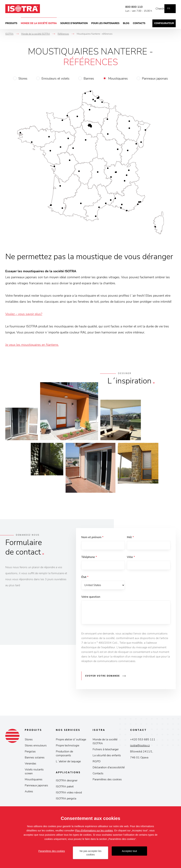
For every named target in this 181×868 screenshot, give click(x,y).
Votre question (91, 600)
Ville (131, 558)
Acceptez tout (129, 851)
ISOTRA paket (65, 788)
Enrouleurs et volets (56, 78)
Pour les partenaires (105, 23)
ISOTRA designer (67, 782)
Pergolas (30, 753)
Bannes (89, 78)
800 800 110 (129, 7)
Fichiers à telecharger (106, 751)
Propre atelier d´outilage (71, 741)
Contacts (139, 23)
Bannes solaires (35, 759)
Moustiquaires (118, 78)
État (85, 579)
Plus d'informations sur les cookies (94, 831)
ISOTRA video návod (69, 794)
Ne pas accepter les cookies (90, 853)
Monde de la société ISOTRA (39, 23)
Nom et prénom (92, 537)
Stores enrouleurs (36, 747)
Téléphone (89, 558)
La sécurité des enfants (107, 757)
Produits (11, 23)
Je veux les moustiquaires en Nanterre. (32, 345)
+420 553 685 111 (143, 741)
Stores (23, 78)
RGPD (97, 763)
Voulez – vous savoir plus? (24, 314)
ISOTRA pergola (66, 800)
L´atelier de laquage (68, 763)
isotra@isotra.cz (140, 747)
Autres (29, 793)
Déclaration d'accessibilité (109, 769)
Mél (130, 537)
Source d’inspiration (74, 23)
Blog (126, 23)
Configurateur (164, 23)
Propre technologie (68, 747)
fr (169, 9)
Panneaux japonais (155, 78)
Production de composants (64, 755)
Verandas (30, 765)
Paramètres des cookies (107, 781)
